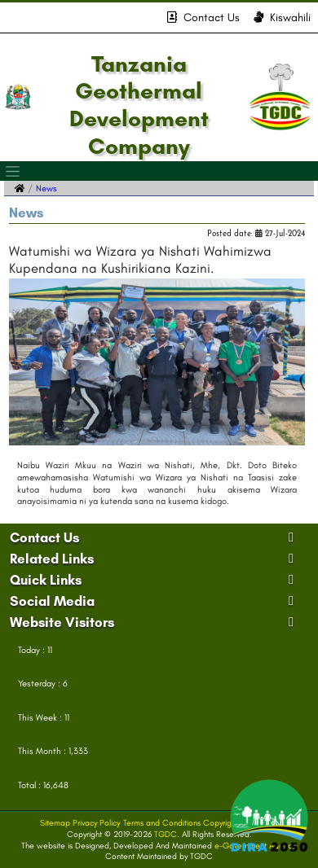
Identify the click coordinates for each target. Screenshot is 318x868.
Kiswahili (282, 18)
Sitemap (55, 823)
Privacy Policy (96, 823)
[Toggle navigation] (13, 171)
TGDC (166, 834)
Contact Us (203, 18)
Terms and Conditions (162, 823)
